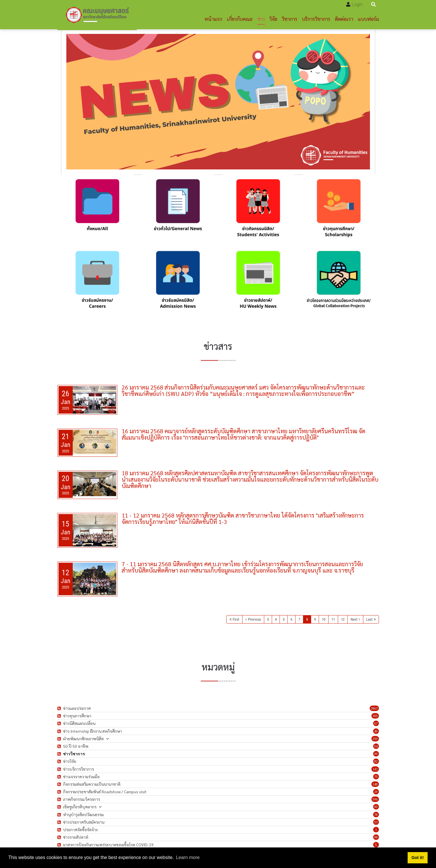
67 (376, 723)
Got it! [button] (417, 858)
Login (357, 4)
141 (375, 769)
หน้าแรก (213, 19)
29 (376, 792)
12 (343, 619)
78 (376, 815)
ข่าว (261, 19)
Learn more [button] (188, 857)
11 (333, 619)
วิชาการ (290, 19)
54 (376, 746)
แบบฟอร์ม (368, 19)
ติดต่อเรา (344, 19)
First (236, 619)
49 (376, 731)
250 (375, 739)
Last (369, 619)
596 (375, 799)
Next (354, 619)
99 (376, 754)
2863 (374, 708)
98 (376, 837)
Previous (255, 619)
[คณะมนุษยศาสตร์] (97, 15)
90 (376, 807)
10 (324, 619)
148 (375, 784)
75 (376, 777)
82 (376, 761)
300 (375, 716)
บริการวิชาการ (316, 19)
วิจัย (273, 19)
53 (376, 822)
